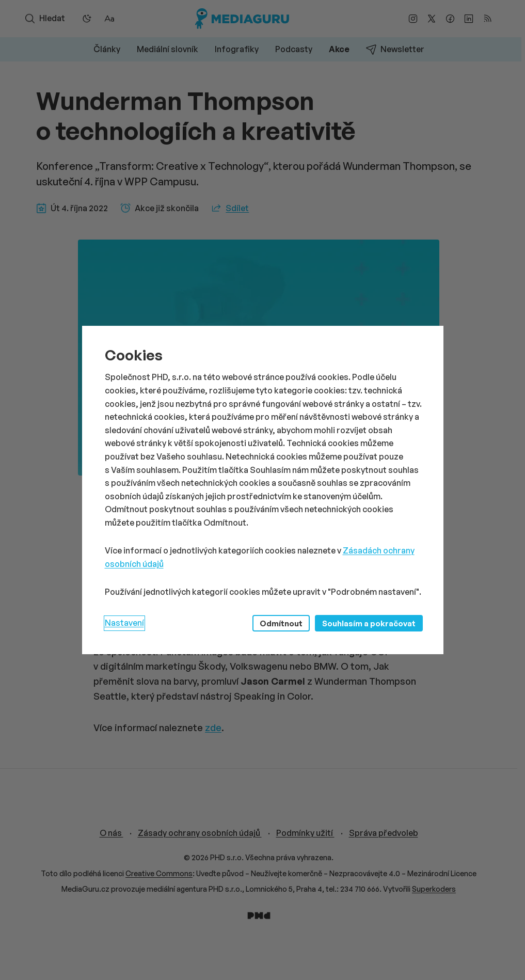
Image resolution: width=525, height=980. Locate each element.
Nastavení (124, 623)
